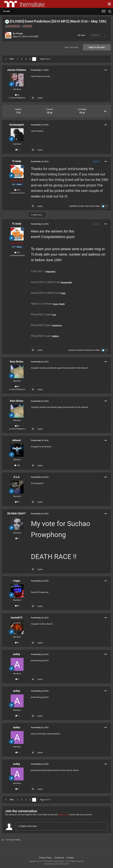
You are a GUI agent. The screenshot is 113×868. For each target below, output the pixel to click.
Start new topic (71, 47)
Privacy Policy (45, 858)
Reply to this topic (97, 47)
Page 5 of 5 (45, 59)
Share (82, 35)
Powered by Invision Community (57, 864)
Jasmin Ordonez (17, 70)
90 (17, 386)
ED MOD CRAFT (17, 513)
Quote (40, 98)
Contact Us (59, 858)
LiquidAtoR (73, 206)
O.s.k (16, 477)
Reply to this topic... (28, 826)
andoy (16, 654)
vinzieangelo (16, 125)
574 (17, 190)
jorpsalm (72, 350)
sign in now (64, 815)
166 (17, 465)
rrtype (17, 581)
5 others (97, 206)
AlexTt (88, 206)
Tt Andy (19, 34)
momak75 (80, 350)
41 (17, 643)
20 (17, 95)
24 (17, 502)
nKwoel (87, 350)
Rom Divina (17, 362)
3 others (97, 350)
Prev (12, 59)
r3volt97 (81, 206)
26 (17, 606)
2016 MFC (34, 37)
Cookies (70, 858)
